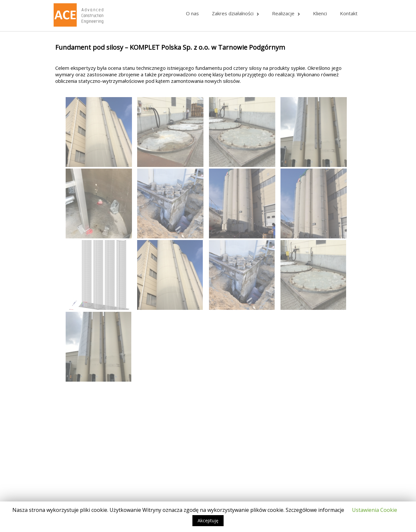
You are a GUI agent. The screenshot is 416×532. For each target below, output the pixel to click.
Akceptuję (208, 520)
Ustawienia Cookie (375, 510)
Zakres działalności (235, 13)
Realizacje (286, 13)
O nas (192, 13)
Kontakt (349, 13)
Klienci (320, 13)
